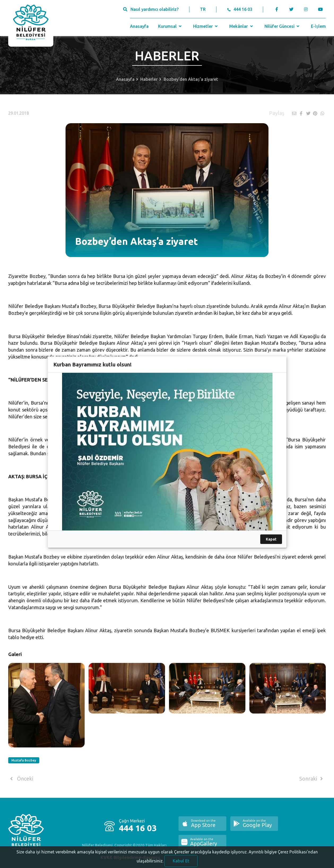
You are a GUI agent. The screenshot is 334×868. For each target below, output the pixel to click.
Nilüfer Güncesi (283, 26)
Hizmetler (206, 26)
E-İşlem (318, 26)
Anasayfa (139, 26)
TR (203, 9)
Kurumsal (170, 26)
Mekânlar (242, 26)
